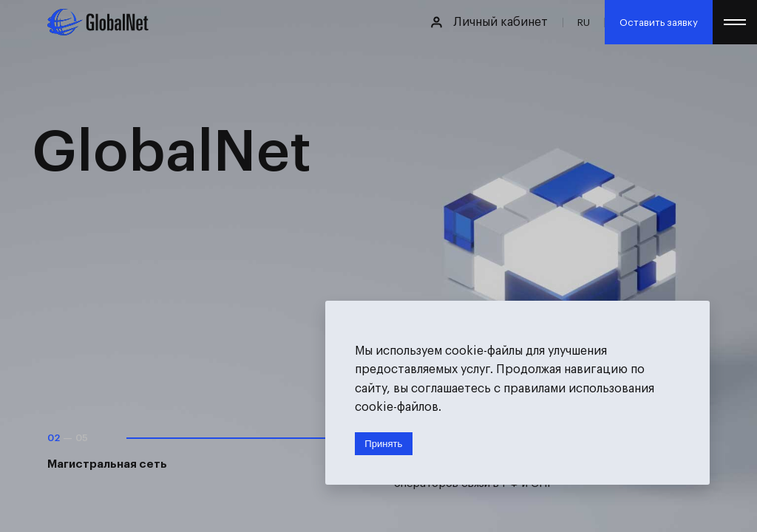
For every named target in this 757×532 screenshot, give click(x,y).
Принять (383, 444)
